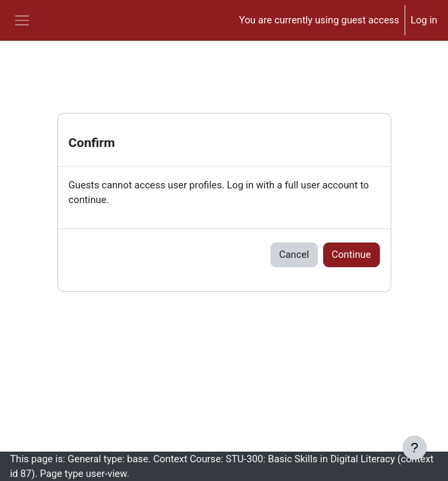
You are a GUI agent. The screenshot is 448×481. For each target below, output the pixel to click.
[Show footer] (415, 448)
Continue (352, 255)
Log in (424, 20)
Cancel (294, 255)
